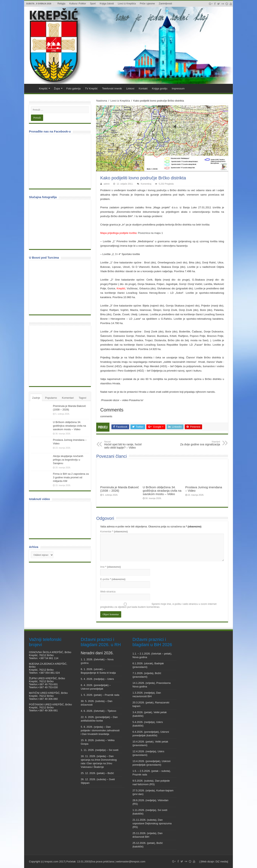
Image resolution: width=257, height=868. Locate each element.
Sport (93, 4)
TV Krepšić (91, 88)
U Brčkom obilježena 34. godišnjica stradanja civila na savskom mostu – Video (162, 491)
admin (107, 184)
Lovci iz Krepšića (127, 4)
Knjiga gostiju (160, 88)
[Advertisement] (61, 356)
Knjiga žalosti (107, 4)
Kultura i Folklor (78, 4)
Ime (111, 567)
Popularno (51, 398)
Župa (57, 88)
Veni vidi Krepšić (31, 88)
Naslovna (102, 101)
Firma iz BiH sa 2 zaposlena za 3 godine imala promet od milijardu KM (71, 477)
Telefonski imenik (112, 88)
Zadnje (36, 398)
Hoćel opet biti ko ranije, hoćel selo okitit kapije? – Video (125, 445)
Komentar (114, 531)
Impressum (178, 88)
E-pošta (113, 579)
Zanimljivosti (165, 4)
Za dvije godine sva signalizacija (200, 443)
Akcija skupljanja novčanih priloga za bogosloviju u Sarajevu (68, 460)
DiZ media (221, 862)
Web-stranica (108, 592)
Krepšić (43, 88)
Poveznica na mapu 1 (150, 233)
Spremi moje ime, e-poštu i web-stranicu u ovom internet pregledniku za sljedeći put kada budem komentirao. (158, 605)
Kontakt (143, 88)
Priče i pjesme (147, 4)
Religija (61, 4)
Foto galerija (73, 88)
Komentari (68, 398)
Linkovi (130, 88)
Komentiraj (146, 184)
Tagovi (82, 398)
